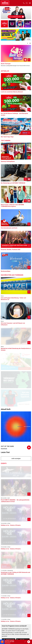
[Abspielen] (29, 642)
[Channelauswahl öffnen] (27, 3)
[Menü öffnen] (30, 3)
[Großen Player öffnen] (25, 642)
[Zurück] (27, 43)
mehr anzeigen (16, 458)
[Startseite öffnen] (5, 3)
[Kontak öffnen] (24, 3)
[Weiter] (30, 43)
